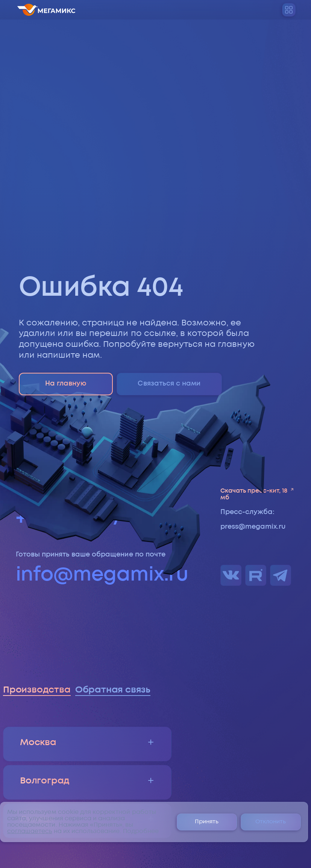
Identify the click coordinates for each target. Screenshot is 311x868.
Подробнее (141, 831)
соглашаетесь (30, 831)
